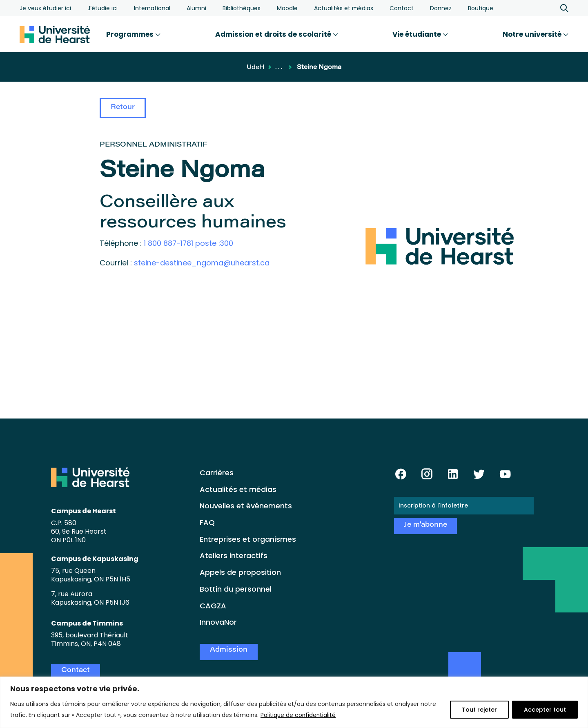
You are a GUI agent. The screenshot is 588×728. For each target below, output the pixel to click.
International (152, 8)
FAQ (207, 522)
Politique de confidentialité (299, 715)
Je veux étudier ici (45, 8)
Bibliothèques (242, 8)
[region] (294, 702)
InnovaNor (218, 622)
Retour (123, 108)
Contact (402, 8)
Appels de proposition (240, 572)
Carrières (217, 473)
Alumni (196, 8)
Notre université (536, 34)
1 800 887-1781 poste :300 (189, 243)
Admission (229, 650)
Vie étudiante (420, 34)
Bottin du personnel (236, 589)
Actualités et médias (344, 8)
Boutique (481, 8)
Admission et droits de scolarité (277, 34)
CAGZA (213, 606)
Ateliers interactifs (234, 555)
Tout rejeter (479, 710)
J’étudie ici (102, 8)
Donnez (441, 8)
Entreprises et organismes (248, 539)
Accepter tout (545, 710)
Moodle (287, 8)
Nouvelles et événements (246, 506)
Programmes (133, 34)
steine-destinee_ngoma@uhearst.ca (202, 262)
